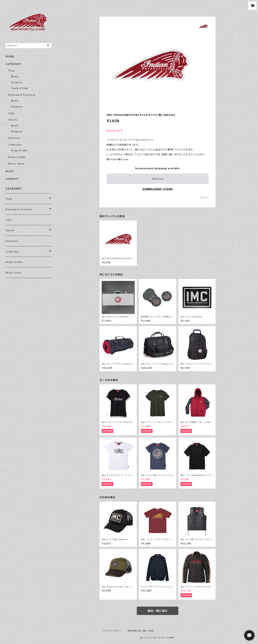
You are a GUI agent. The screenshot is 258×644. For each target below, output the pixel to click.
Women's (17, 131)
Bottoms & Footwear (22, 95)
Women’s (17, 82)
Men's (15, 126)
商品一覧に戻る (158, 611)
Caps (11, 113)
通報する (204, 198)
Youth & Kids (19, 88)
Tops (12, 71)
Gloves (13, 120)
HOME (10, 56)
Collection (15, 145)
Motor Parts (16, 164)
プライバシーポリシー (112, 631)
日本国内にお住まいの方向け (158, 189)
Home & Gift (19, 150)
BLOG (10, 171)
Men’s (15, 76)
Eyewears (14, 138)
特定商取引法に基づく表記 (141, 631)
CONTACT (12, 179)
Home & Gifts (17, 157)
